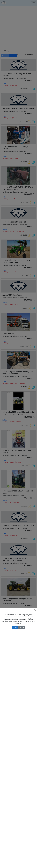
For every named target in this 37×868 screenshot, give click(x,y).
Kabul (15, 627)
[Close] (35, 610)
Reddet (22, 627)
